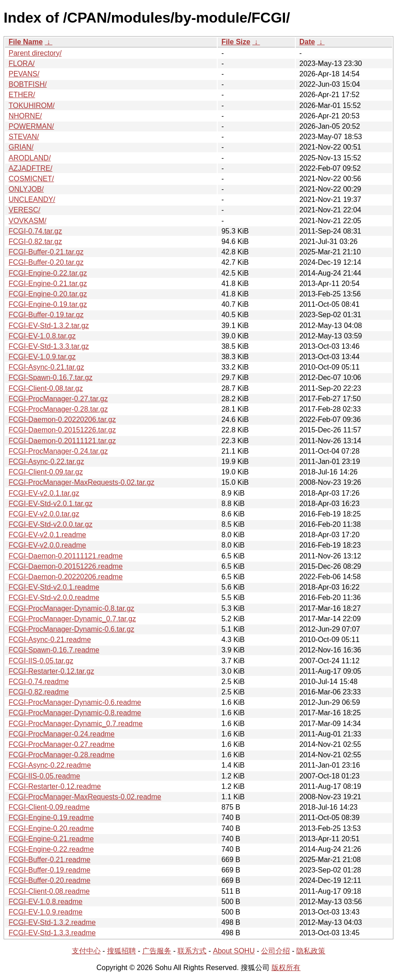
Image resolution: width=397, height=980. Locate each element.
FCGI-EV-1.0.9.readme (46, 912)
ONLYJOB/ (26, 189)
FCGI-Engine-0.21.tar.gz (48, 284)
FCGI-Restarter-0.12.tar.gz (51, 671)
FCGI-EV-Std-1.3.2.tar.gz (49, 326)
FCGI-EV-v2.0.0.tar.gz (44, 514)
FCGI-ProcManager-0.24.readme (62, 734)
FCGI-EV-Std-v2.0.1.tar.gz (51, 504)
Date (307, 42)
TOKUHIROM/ (32, 106)
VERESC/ (24, 210)
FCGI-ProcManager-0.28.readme (62, 755)
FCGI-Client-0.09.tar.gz (46, 472)
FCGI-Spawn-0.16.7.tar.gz (51, 377)
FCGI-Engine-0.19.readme (51, 818)
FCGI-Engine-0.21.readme (51, 839)
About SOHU (234, 951)
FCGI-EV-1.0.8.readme (46, 902)
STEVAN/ (24, 137)
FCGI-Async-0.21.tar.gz (46, 367)
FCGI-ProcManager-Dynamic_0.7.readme (76, 724)
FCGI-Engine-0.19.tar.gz (48, 304)
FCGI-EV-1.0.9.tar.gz (42, 357)
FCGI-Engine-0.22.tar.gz (48, 273)
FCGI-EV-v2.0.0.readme (47, 545)
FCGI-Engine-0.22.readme (51, 849)
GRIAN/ (21, 147)
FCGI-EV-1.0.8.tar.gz (42, 336)
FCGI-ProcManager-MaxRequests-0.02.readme (85, 797)
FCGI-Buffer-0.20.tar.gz (46, 262)
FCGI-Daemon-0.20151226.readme (66, 566)
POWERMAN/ (31, 126)
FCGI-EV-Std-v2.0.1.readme (54, 587)
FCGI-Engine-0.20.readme (51, 828)
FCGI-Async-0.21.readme (50, 640)
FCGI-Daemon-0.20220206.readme (66, 577)
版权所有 (286, 968)
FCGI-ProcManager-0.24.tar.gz (58, 451)
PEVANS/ (24, 74)
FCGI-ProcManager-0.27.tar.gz (58, 399)
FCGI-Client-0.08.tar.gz (46, 388)
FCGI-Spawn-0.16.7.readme (54, 650)
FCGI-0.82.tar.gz (35, 241)
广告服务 (157, 951)
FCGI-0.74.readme (39, 682)
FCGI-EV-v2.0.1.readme (47, 535)
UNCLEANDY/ (32, 199)
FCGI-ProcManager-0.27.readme (62, 744)
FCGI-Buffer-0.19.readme (49, 870)
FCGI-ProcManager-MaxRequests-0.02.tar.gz (82, 482)
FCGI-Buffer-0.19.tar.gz (46, 315)
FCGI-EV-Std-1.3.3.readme (52, 933)
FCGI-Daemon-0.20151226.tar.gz (62, 430)
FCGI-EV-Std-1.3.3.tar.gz (49, 346)
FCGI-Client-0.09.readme (49, 807)
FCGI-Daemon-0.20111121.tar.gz (62, 441)
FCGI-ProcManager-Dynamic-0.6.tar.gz (71, 629)
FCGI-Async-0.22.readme (50, 765)
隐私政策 (311, 951)
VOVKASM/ (28, 221)
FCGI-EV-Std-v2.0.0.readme (54, 598)
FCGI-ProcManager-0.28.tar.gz (58, 409)
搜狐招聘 (121, 951)
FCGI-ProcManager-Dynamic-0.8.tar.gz (71, 608)
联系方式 (192, 951)
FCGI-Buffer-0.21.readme (49, 860)
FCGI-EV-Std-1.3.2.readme (52, 922)
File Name (26, 42)
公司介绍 (276, 951)
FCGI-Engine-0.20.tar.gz (48, 294)
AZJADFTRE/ (30, 168)
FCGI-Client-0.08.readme (49, 891)
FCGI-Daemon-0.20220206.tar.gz (62, 420)
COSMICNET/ (31, 179)
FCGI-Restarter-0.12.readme (55, 786)
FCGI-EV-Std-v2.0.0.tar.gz (51, 524)
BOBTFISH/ (28, 84)
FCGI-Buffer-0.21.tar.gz (46, 252)
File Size (236, 42)
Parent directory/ (35, 53)
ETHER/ (22, 95)
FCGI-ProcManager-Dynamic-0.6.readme (75, 702)
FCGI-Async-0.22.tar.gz (46, 462)
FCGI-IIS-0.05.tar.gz (41, 661)
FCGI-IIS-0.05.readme (44, 776)
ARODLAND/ (30, 158)
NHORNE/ (25, 116)
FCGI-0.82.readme (39, 692)
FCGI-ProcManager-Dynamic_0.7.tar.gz (72, 619)
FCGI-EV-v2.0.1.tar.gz (44, 493)
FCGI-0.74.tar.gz (35, 231)
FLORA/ (22, 63)
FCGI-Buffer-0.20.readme (49, 880)
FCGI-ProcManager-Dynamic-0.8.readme (75, 713)
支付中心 (86, 951)
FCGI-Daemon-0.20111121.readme (66, 556)
